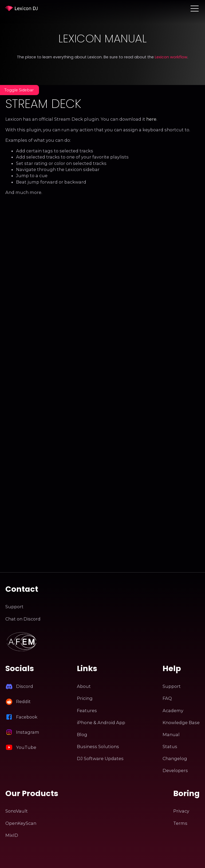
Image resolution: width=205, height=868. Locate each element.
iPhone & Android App (101, 723)
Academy (173, 711)
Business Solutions (98, 747)
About (84, 686)
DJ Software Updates (100, 759)
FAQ (167, 698)
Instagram (28, 732)
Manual (171, 735)
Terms (180, 823)
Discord (25, 686)
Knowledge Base (181, 723)
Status (170, 747)
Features (87, 711)
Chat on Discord (23, 619)
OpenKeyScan (21, 823)
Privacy (181, 811)
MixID (12, 835)
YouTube (26, 747)
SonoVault (17, 811)
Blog (82, 735)
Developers (175, 770)
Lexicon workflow (171, 57)
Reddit (23, 701)
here (151, 119)
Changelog (175, 759)
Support (14, 607)
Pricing (85, 698)
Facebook (27, 717)
